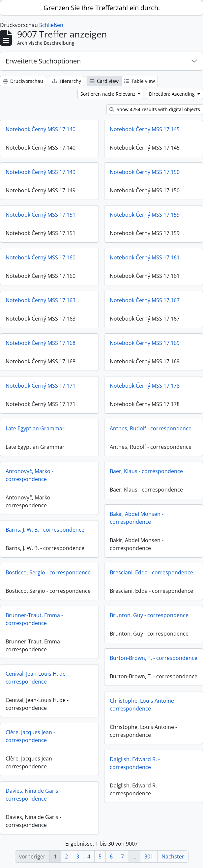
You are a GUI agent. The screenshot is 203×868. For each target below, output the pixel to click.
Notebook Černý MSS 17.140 (41, 129)
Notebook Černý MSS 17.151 (41, 215)
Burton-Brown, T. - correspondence (154, 658)
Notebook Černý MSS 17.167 (145, 300)
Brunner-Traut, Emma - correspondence (34, 619)
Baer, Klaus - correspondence (146, 471)
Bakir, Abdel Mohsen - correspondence (137, 518)
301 (149, 856)
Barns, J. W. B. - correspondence (45, 530)
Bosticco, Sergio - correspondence (48, 572)
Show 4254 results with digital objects (155, 109)
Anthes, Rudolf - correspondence (151, 428)
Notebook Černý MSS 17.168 (41, 343)
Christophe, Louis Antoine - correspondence (143, 707)
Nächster (173, 856)
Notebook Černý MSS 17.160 (41, 257)
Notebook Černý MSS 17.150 (145, 172)
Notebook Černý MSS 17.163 (41, 300)
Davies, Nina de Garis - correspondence (33, 795)
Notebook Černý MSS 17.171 (41, 386)
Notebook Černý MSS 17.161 (145, 257)
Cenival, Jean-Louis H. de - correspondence (37, 678)
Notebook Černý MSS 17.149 (41, 172)
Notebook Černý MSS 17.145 (145, 129)
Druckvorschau (23, 81)
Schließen (51, 25)
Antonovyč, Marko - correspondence (29, 475)
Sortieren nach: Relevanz (109, 94)
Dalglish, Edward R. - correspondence (135, 765)
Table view (140, 81)
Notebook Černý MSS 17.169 (145, 343)
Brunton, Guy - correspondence (149, 615)
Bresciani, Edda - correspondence (151, 572)
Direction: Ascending (173, 94)
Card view (104, 81)
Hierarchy (66, 81)
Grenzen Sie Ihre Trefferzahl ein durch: (102, 8)
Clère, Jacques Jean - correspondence (30, 736)
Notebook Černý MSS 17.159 (145, 215)
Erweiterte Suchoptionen (43, 61)
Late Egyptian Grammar (35, 428)
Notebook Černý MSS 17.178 (145, 386)
